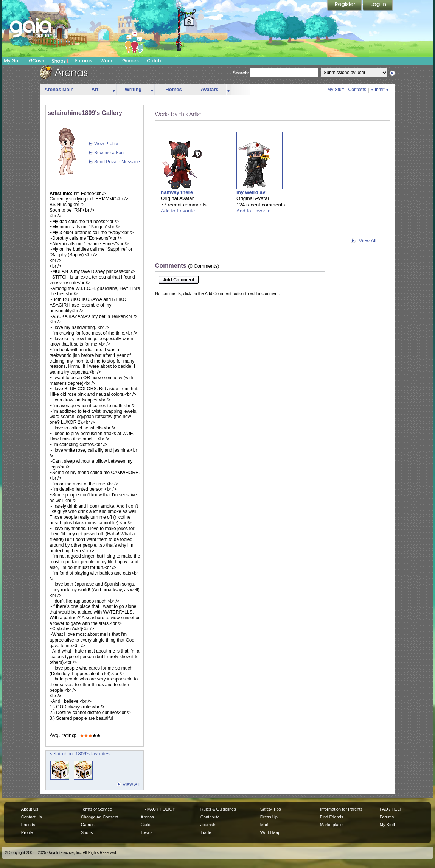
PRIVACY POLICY (158, 809)
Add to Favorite (178, 211)
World (107, 61)
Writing (133, 89)
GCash (37, 61)
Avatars (209, 89)
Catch (154, 61)
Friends (28, 825)
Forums (83, 61)
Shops (60, 61)
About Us (30, 809)
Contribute (210, 817)
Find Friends (332, 817)
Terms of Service (96, 809)
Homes (173, 89)
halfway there (177, 192)
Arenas (147, 817)
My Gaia (13, 61)
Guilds (147, 825)
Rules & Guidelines (218, 809)
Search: (241, 73)
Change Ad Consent (100, 817)
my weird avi (252, 192)
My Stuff (336, 90)
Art (95, 89)
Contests (357, 90)
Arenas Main (59, 89)
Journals (208, 825)
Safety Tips (271, 809)
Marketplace (331, 825)
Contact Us (32, 817)
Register (345, 6)
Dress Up (269, 817)
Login (378, 6)
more (114, 90)
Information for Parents (341, 809)
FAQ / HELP (391, 809)
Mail (264, 825)
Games (130, 61)
